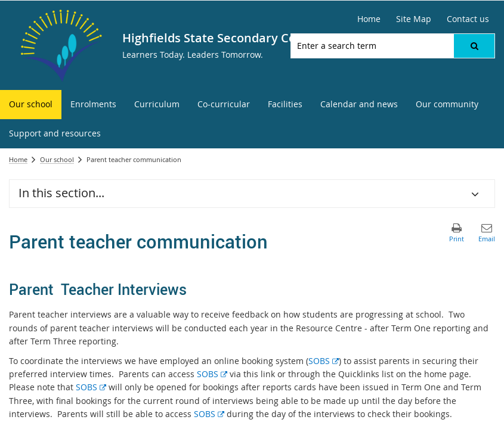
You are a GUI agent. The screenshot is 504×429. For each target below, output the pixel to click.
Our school (57, 159)
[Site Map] (414, 19)
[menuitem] (31, 105)
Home (18, 159)
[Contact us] (468, 19)
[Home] (369, 19)
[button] (474, 46)
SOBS (324, 361)
